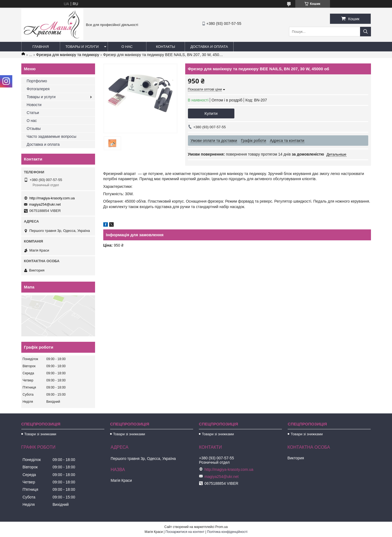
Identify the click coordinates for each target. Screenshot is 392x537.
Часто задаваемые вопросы (52, 136)
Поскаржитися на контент (185, 532)
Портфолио (37, 81)
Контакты (166, 47)
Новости (34, 105)
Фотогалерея (38, 89)
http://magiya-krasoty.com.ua (52, 198)
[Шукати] (366, 32)
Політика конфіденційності (227, 532)
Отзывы (34, 129)
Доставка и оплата (209, 47)
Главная (41, 47)
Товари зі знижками (40, 434)
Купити (211, 113)
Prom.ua (221, 527)
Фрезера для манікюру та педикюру (68, 55)
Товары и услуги (82, 47)
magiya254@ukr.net (45, 204)
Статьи (33, 113)
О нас (127, 47)
